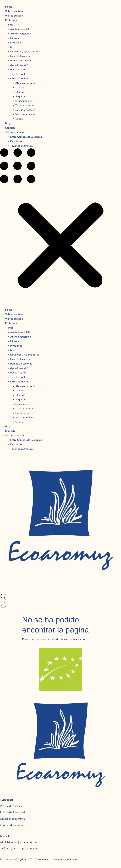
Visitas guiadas (14, 16)
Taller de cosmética (21, 146)
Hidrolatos (16, 38)
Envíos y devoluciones (13, 825)
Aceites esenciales (21, 29)
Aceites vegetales (20, 34)
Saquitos (20, 96)
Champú (20, 92)
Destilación (17, 141)
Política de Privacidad (12, 812)
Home (9, 7)
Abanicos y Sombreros (28, 83)
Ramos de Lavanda (21, 61)
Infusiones (16, 43)
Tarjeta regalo (18, 74)
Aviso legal (6, 800)
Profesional (12, 20)
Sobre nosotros (14, 11)
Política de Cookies (11, 806)
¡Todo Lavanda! (19, 65)
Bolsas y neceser (25, 110)
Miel (13, 47)
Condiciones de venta (12, 819)
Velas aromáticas (25, 114)
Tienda (9, 25)
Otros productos (20, 79)
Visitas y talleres (15, 132)
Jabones (20, 88)
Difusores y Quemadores (25, 52)
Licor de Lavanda (20, 56)
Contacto (10, 128)
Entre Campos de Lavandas (26, 137)
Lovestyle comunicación (64, 859)
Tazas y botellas (25, 105)
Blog (8, 123)
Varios (19, 119)
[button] (60, 228)
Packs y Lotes (18, 70)
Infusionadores (24, 101)
